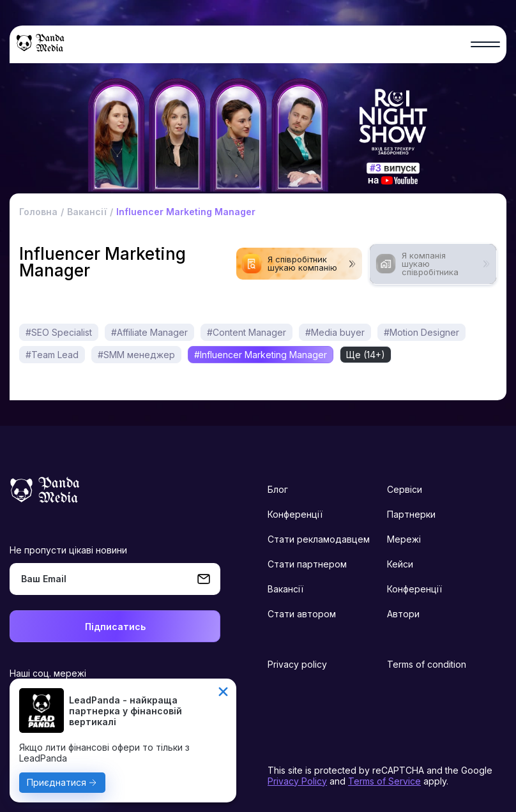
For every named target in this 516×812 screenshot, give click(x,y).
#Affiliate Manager (149, 332)
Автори (403, 614)
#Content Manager (247, 332)
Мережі (404, 539)
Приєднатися (57, 782)
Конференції (295, 514)
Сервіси (405, 489)
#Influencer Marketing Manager (261, 355)
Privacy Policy (297, 781)
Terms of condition (427, 664)
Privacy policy (297, 664)
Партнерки (411, 514)
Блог (278, 489)
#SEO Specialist (59, 332)
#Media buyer (335, 332)
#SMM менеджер (136, 355)
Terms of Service (384, 781)
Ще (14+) (366, 355)
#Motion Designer (421, 332)
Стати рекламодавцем (319, 539)
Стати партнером (307, 564)
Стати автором (302, 614)
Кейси (400, 564)
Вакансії (285, 589)
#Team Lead (52, 355)
